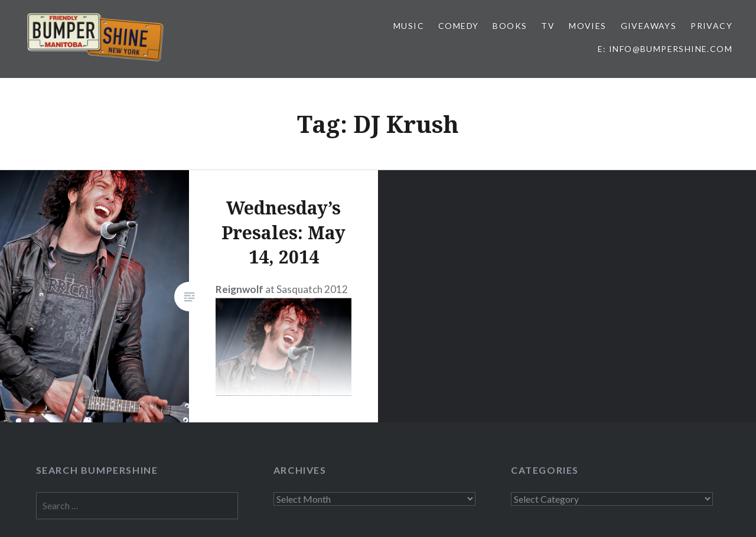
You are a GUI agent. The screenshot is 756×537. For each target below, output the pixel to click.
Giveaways (649, 26)
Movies (587, 26)
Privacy (711, 26)
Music (409, 26)
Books (510, 26)
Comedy (458, 26)
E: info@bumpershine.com (665, 49)
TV (548, 26)
